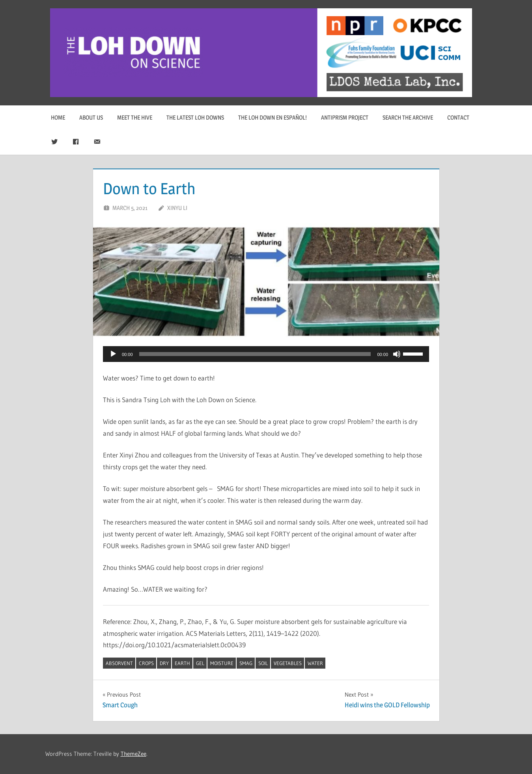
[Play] (113, 354)
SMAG (246, 663)
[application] (266, 354)
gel (200, 663)
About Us (91, 117)
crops (146, 663)
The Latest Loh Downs (195, 117)
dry (164, 663)
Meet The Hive (135, 117)
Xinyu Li (177, 208)
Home (58, 117)
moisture (222, 663)
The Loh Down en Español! (273, 117)
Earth (182, 663)
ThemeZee (133, 754)
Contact (458, 117)
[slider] (255, 354)
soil (263, 663)
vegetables (288, 663)
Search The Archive (408, 117)
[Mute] (397, 354)
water (315, 663)
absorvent (119, 663)
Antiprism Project (345, 117)
